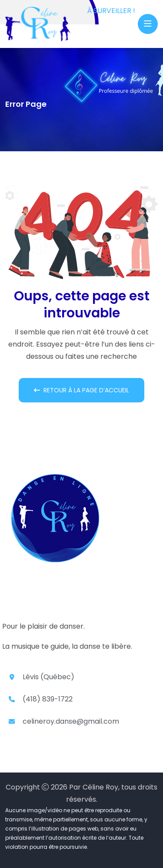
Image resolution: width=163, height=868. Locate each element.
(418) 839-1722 (48, 699)
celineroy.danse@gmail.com (71, 721)
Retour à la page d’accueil (81, 390)
